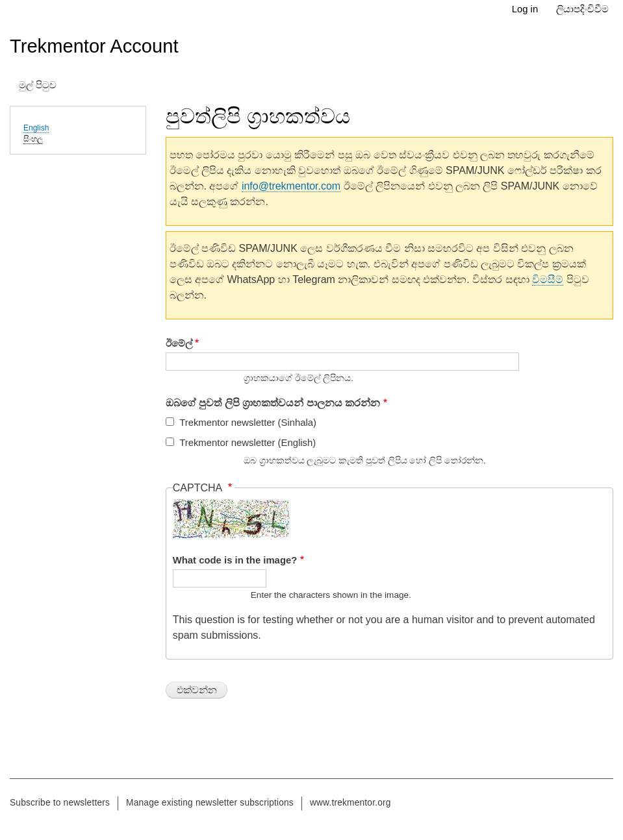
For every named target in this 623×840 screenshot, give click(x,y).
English (36, 128)
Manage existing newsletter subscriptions (210, 803)
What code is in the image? (235, 560)
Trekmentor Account (94, 46)
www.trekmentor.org (350, 803)
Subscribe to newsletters (60, 803)
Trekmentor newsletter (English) (248, 443)
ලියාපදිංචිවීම (582, 9)
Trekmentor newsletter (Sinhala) (248, 423)
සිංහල (33, 139)
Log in (525, 9)
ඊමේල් (179, 343)
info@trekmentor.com (291, 186)
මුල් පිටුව (38, 85)
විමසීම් (548, 279)
